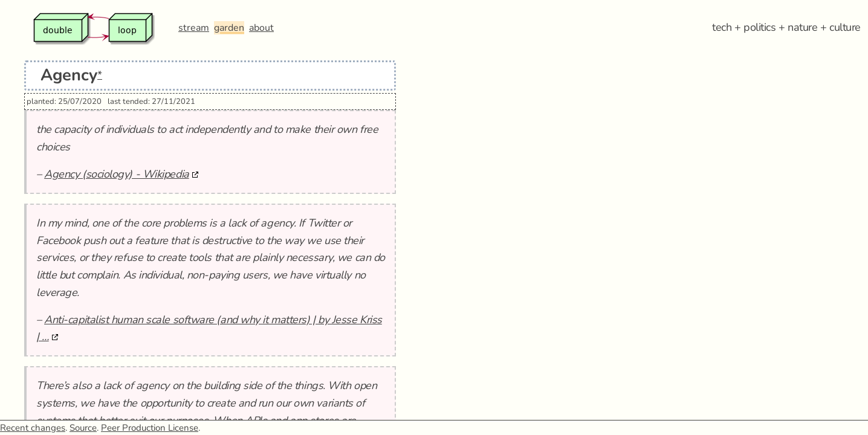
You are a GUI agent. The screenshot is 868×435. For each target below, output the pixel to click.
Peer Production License (150, 428)
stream (194, 28)
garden (229, 28)
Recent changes (33, 428)
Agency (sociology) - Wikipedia (117, 174)
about (261, 28)
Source (83, 428)
